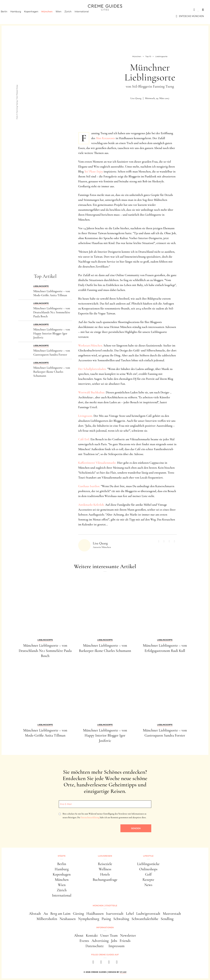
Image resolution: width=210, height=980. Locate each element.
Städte (11, 10)
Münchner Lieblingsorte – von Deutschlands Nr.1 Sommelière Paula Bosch (52, 312)
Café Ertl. (84, 439)
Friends (125, 941)
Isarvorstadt (115, 914)
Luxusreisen (30, 10)
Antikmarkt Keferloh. (91, 505)
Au (46, 914)
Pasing (106, 919)
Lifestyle (50, 10)
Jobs (114, 941)
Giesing (78, 914)
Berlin (9, 16)
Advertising (100, 941)
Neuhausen (68, 919)
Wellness (105, 869)
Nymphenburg (89, 919)
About (79, 935)
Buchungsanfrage (105, 880)
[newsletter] (117, 963)
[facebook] (93, 963)
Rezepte (148, 880)
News (148, 885)
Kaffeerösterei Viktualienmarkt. (97, 463)
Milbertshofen (47, 919)
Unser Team (109, 935)
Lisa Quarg (136, 98)
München (52, 16)
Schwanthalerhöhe (145, 919)
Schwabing (121, 919)
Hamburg (21, 16)
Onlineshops (148, 869)
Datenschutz (95, 946)
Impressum (117, 946)
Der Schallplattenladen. (92, 369)
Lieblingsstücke (148, 864)
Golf (148, 874)
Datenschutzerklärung (90, 817)
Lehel (130, 914)
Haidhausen (95, 914)
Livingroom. (85, 416)
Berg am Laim (60, 914)
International (87, 16)
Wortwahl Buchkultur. (92, 392)
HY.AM (123, 972)
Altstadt (35, 914)
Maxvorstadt (172, 914)
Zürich (73, 16)
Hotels (105, 874)
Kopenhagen (37, 16)
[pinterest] (109, 963)
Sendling (167, 919)
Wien (64, 16)
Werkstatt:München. (91, 346)
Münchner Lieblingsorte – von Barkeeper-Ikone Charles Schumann (52, 372)
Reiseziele (105, 864)
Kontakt (92, 935)
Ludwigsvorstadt (148, 914)
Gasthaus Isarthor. (89, 486)
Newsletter (128, 935)
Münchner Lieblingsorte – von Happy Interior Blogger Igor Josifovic (52, 334)
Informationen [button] (105, 927)
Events (84, 941)
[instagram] (101, 963)
